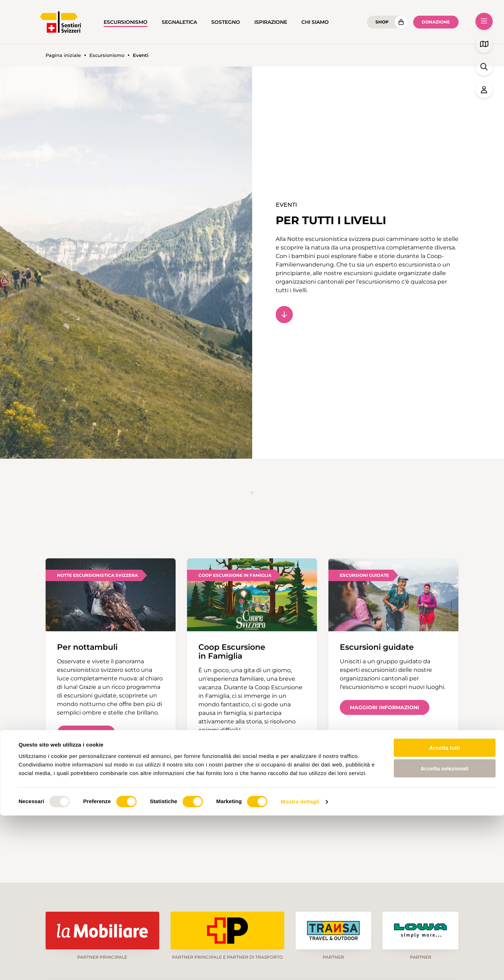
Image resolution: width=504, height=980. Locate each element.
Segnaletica (179, 22)
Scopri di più (86, 733)
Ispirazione (271, 22)
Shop (382, 22)
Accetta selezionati (444, 933)
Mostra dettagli (300, 966)
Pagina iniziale (63, 55)
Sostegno (226, 22)
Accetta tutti (445, 912)
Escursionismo (126, 22)
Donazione (436, 22)
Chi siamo (315, 22)
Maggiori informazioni (385, 707)
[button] (484, 21)
